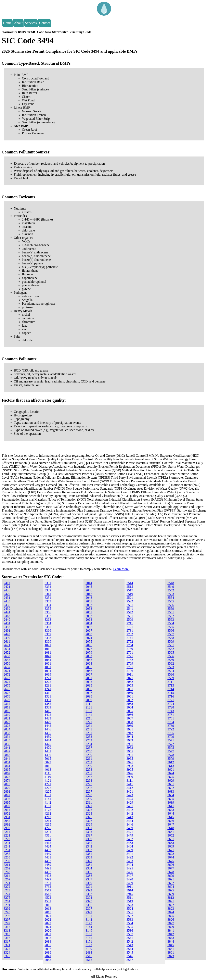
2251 (89, 733)
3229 (7, 839)
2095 (89, 685)
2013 (48, 909)
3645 (171, 817)
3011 (130, 674)
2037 (48, 949)
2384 (89, 868)
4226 (48, 828)
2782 (130, 660)
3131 (89, 916)
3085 (130, 711)
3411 (130, 784)
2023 (48, 923)
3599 (171, 678)
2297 (89, 791)
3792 (171, 729)
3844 (171, 941)
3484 (130, 846)
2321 (89, 806)
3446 (130, 824)
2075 (89, 642)
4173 (48, 810)
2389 (89, 883)
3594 (171, 671)
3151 (89, 934)
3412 (130, 788)
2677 (7, 693)
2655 (7, 660)
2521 (130, 598)
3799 (171, 737)
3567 (171, 634)
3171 (89, 941)
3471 (130, 832)
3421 (130, 791)
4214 (48, 821)
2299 (89, 799)
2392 (89, 890)
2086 (89, 671)
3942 (130, 733)
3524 (130, 909)
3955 (130, 751)
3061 (130, 689)
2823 (7, 726)
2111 (89, 704)
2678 (7, 696)
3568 (171, 638)
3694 (171, 887)
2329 (89, 824)
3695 (171, 890)
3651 (171, 832)
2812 (7, 704)
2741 (130, 638)
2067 (89, 631)
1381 (48, 700)
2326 (89, 821)
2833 (7, 733)
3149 (89, 931)
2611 (7, 642)
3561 (171, 612)
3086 (130, 715)
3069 (130, 693)
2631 (7, 649)
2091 (89, 678)
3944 (130, 737)
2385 (89, 872)
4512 (48, 890)
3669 (171, 846)
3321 (7, 945)
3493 (130, 861)
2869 (7, 773)
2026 (48, 931)
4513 (48, 894)
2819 (7, 715)
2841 (7, 748)
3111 (130, 781)
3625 (171, 777)
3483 (130, 843)
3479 (130, 835)
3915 (130, 894)
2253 (89, 740)
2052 (89, 605)
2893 (7, 799)
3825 (171, 916)
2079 (89, 652)
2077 (89, 649)
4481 (48, 857)
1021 (48, 645)
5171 (48, 839)
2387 (89, 879)
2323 (89, 813)
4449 (48, 854)
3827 (171, 923)
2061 (89, 612)
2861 (7, 766)
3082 (130, 700)
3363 (48, 620)
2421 (7, 587)
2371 (89, 861)
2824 (7, 729)
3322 (7, 949)
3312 (7, 927)
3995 (130, 770)
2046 (89, 590)
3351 (48, 598)
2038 (48, 952)
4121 (48, 781)
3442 (130, 813)
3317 (7, 941)
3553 (171, 594)
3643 (171, 810)
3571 (171, 740)
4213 (48, 817)
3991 (130, 762)
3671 (171, 850)
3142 (89, 920)
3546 (130, 956)
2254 (89, 744)
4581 (48, 901)
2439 (7, 609)
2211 (89, 718)
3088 (130, 722)
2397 (89, 909)
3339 (48, 590)
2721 (130, 627)
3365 (48, 627)
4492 (48, 872)
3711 (171, 682)
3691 (171, 879)
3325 (7, 956)
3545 (130, 952)
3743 (171, 711)
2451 (7, 623)
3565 (171, 627)
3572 (171, 744)
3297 (7, 920)
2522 (130, 601)
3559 (171, 609)
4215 (48, 824)
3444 (130, 821)
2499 (7, 638)
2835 (7, 740)
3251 (7, 850)
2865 (7, 770)
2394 (89, 898)
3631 (171, 784)
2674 (7, 682)
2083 (89, 660)
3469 (130, 828)
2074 (89, 638)
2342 (89, 846)
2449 (7, 620)
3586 (171, 656)
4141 (48, 799)
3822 (171, 905)
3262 (7, 868)
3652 (171, 835)
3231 (7, 843)
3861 (171, 952)
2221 (89, 722)
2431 (7, 598)
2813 (7, 707)
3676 (171, 865)
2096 (89, 689)
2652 (7, 652)
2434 (89, 952)
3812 (171, 898)
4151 (48, 806)
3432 (130, 810)
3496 (130, 872)
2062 (89, 616)
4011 (48, 766)
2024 (48, 927)
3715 (171, 693)
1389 (48, 707)
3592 (171, 663)
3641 (171, 806)
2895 (7, 802)
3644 (171, 813)
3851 (171, 949)
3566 (171, 631)
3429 (130, 802)
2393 (89, 894)
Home (7, 23)
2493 (7, 634)
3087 (130, 718)
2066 (89, 627)
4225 (48, 791)
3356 (48, 612)
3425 (130, 799)
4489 (48, 865)
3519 (130, 901)
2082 (89, 656)
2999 (7, 828)
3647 (171, 824)
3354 (48, 605)
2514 (130, 583)
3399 (48, 642)
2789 (130, 663)
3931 (130, 729)
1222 (48, 682)
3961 (130, 755)
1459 (48, 737)
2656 (7, 663)
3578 (171, 755)
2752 (130, 642)
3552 (171, 590)
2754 (130, 645)
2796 (130, 671)
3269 (7, 879)
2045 (89, 587)
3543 (130, 945)
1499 (48, 755)
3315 (7, 934)
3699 (171, 894)
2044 (89, 583)
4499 (48, 879)
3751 (171, 715)
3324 (7, 952)
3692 (171, 883)
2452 (7, 627)
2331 (89, 828)
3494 (130, 865)
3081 (130, 696)
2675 (7, 685)
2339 (89, 839)
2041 (48, 956)
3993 (130, 766)
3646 (171, 821)
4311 (48, 835)
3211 (7, 832)
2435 (7, 601)
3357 (48, 616)
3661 (171, 839)
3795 (171, 733)
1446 (48, 729)
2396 (89, 905)
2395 (89, 901)
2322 (89, 810)
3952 (7, 813)
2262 (89, 762)
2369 (89, 857)
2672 (7, 674)
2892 (7, 795)
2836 (7, 744)
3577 (171, 751)
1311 (48, 693)
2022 (48, 920)
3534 (130, 923)
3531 (130, 912)
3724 (171, 704)
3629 (171, 781)
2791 (130, 667)
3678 (171, 872)
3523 (130, 905)
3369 (48, 634)
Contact (45, 23)
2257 (89, 748)
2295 (89, 784)
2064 (89, 623)
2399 (89, 912)
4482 (48, 861)
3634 (171, 795)
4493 (48, 876)
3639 (171, 802)
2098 (89, 696)
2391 (89, 887)
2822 (7, 722)
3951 (130, 744)
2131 (89, 711)
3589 (171, 660)
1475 (48, 744)
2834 (7, 737)
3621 (171, 770)
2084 (89, 663)
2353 (89, 850)
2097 (89, 693)
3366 (48, 631)
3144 (89, 927)
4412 (48, 843)
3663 (171, 843)
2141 (89, 715)
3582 (171, 649)
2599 (130, 620)
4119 (48, 777)
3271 (7, 883)
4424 (48, 846)
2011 (48, 905)
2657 (7, 667)
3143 (89, 923)
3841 (171, 931)
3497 (130, 876)
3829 (171, 927)
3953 (130, 748)
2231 (89, 726)
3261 (7, 865)
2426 (7, 590)
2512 (89, 960)
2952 (7, 821)
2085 (89, 667)
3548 (171, 583)
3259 (7, 861)
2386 (89, 876)
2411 (7, 583)
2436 (7, 605)
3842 (171, 934)
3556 (171, 605)
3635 (171, 799)
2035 (48, 945)
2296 (89, 788)
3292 (7, 909)
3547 (130, 960)
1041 (48, 656)
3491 (130, 854)
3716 (171, 696)
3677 (171, 868)
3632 (171, 788)
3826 (171, 920)
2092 (89, 682)
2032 (48, 934)
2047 (89, 594)
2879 (7, 788)
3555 (171, 601)
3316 (7, 938)
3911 (130, 887)
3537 (130, 934)
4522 (48, 898)
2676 (7, 689)
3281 (7, 901)
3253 (7, 854)
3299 (7, 923)
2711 (130, 623)
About (18, 23)
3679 (171, 876)
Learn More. (121, 569)
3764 (171, 722)
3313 (7, 931)
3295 (7, 912)
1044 (48, 660)
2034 (48, 941)
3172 (89, 945)
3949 (130, 740)
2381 (89, 865)
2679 (7, 700)
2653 (7, 656)
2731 (130, 631)
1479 (48, 748)
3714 (171, 689)
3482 (130, 839)
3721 (171, 700)
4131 (48, 795)
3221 (7, 835)
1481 (48, 751)
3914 (130, 890)
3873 (171, 956)
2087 (89, 674)
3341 (48, 594)
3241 (7, 846)
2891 (7, 791)
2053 (89, 609)
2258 (89, 751)
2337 (89, 835)
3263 (7, 872)
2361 (89, 854)
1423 (48, 718)
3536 (130, 931)
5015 (48, 759)
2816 (7, 711)
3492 (130, 857)
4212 (48, 813)
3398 (48, 638)
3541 (130, 938)
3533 (130, 920)
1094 (48, 671)
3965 (130, 759)
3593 (171, 667)
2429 (7, 594)
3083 (130, 704)
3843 (171, 938)
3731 (48, 883)
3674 (171, 857)
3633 (171, 791)
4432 (48, 850)
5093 (48, 762)
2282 (89, 777)
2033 (48, 938)
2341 (89, 843)
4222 (48, 788)
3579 (171, 759)
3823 (171, 909)
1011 (48, 649)
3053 (130, 685)
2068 (89, 634)
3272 (7, 887)
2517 (130, 590)
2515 (130, 587)
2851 (7, 762)
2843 (7, 755)
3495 (130, 868)
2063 (89, 620)
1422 (48, 715)
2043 (48, 960)
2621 (7, 645)
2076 (89, 645)
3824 (171, 912)
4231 (48, 832)
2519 (130, 594)
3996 (130, 773)
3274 (7, 894)
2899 (7, 806)
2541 (130, 609)
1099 (48, 674)
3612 (171, 762)
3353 (48, 601)
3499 (130, 883)
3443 (130, 817)
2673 (7, 678)
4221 (48, 784)
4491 (48, 868)
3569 (171, 642)
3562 (171, 616)
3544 (130, 949)
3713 (171, 685)
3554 (171, 598)
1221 (48, 678)
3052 (130, 682)
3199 (89, 949)
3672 (171, 854)
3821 (171, 901)
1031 (48, 652)
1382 (48, 704)
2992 (7, 824)
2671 (7, 671)
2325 (89, 817)
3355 (48, 609)
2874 (7, 781)
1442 (48, 726)
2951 (7, 817)
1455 (48, 733)
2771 (130, 656)
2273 (89, 770)
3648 (171, 828)
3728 (171, 707)
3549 (171, 587)
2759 (130, 649)
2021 (48, 916)
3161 (89, 938)
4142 (48, 802)
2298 (89, 795)
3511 (130, 898)
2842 (7, 751)
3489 (130, 850)
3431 (130, 806)
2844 (7, 759)
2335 (89, 832)
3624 (171, 773)
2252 (89, 737)
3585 (171, 652)
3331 (48, 583)
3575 (171, 748)
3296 (7, 916)
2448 (7, 616)
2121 (89, 707)
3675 (171, 861)
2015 (48, 912)
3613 (171, 766)
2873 (7, 777)
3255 (7, 857)
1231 (48, 685)
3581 (171, 645)
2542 (130, 612)
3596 (171, 674)
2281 (89, 773)
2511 (89, 956)
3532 (130, 916)
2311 (89, 802)
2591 (130, 616)
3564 (171, 623)
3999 (130, 777)
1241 (48, 689)
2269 (89, 766)
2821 (7, 718)
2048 (89, 598)
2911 (7, 810)
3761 (171, 718)
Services (31, 23)
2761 (130, 652)
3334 (48, 587)
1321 (48, 696)
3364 (48, 623)
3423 (130, 795)
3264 (7, 876)
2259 (89, 755)
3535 (130, 927)
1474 (48, 740)
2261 (89, 759)
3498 (130, 879)
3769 (171, 726)
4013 (48, 770)
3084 (130, 707)
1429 (48, 722)
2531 (130, 605)
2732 (130, 634)
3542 (130, 941)
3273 (7, 890)
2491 (7, 631)
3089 (130, 726)
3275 (7, 898)
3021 (130, 678)
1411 (48, 711)
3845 (171, 945)
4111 (48, 773)
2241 (89, 729)
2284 (89, 781)
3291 (7, 905)
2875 (7, 784)
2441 (7, 612)
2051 (89, 601)
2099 (89, 700)
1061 (48, 663)
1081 (48, 667)
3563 (171, 620)
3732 (48, 887)
